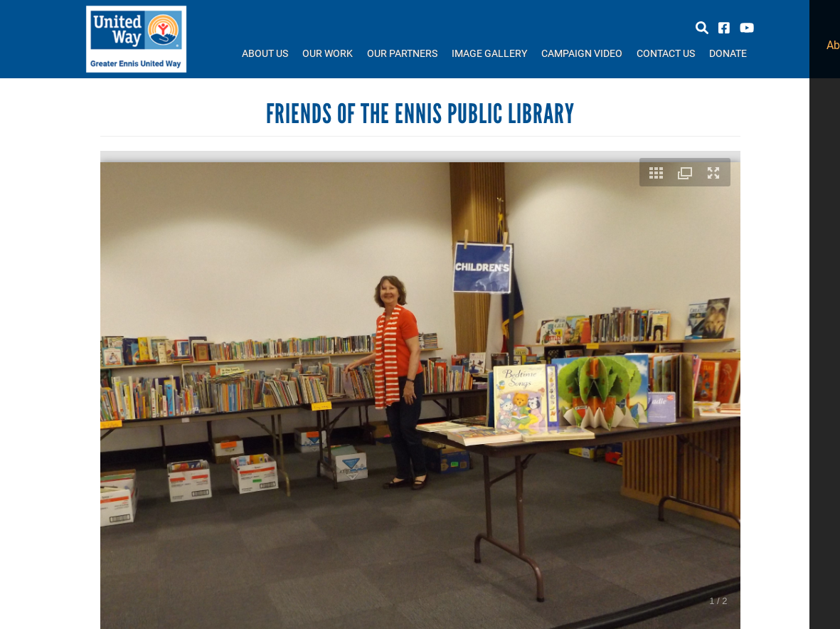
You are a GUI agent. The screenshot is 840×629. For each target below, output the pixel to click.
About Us (265, 53)
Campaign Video (582, 53)
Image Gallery (489, 53)
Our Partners (402, 53)
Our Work (328, 53)
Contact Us (666, 53)
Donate (728, 53)
